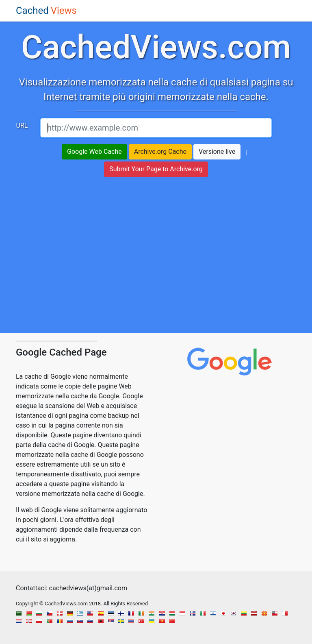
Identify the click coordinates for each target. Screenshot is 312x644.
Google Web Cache (94, 152)
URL (22, 126)
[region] (156, 259)
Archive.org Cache (160, 152)
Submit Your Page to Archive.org (156, 169)
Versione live (217, 152)
